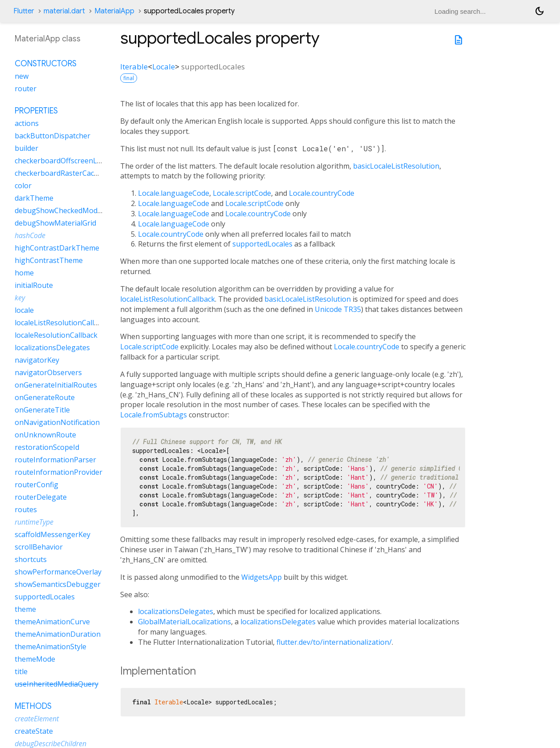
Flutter (24, 11)
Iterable (134, 67)
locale (24, 310)
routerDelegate (41, 497)
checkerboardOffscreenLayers (65, 161)
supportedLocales (262, 244)
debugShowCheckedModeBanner (71, 210)
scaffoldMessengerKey (53, 534)
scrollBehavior (39, 547)
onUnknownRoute (45, 435)
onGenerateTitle (42, 410)
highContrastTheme (49, 260)
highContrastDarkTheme (57, 248)
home (24, 273)
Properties (36, 111)
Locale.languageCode (174, 193)
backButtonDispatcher (53, 136)
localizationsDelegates (176, 611)
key (20, 298)
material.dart (64, 11)
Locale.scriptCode (242, 193)
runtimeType (34, 522)
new (22, 76)
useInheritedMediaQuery (57, 684)
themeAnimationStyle (51, 647)
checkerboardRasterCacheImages (71, 173)
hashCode (30, 235)
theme (25, 609)
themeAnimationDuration (58, 634)
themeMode (35, 659)
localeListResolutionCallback (168, 299)
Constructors (46, 64)
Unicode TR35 (338, 309)
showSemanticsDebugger (58, 584)
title (21, 671)
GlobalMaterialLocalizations (185, 622)
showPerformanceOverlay (58, 572)
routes (26, 509)
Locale (164, 67)
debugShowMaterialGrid (55, 223)
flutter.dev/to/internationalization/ (334, 642)
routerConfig (37, 485)
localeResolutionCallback (56, 335)
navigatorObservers (48, 372)
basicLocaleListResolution (396, 166)
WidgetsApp (262, 577)
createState (34, 731)
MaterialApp (114, 11)
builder (26, 148)
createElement (37, 719)
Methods (33, 706)
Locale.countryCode (322, 193)
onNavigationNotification (57, 422)
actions (27, 123)
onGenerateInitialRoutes (56, 385)
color (23, 186)
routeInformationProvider (59, 472)
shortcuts (31, 559)
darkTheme (34, 198)
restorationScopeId (47, 447)
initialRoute (34, 285)
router (26, 89)
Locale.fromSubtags (154, 415)
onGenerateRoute (45, 397)
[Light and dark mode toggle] (540, 11)
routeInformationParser (55, 460)
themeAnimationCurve (52, 622)
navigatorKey (37, 360)
